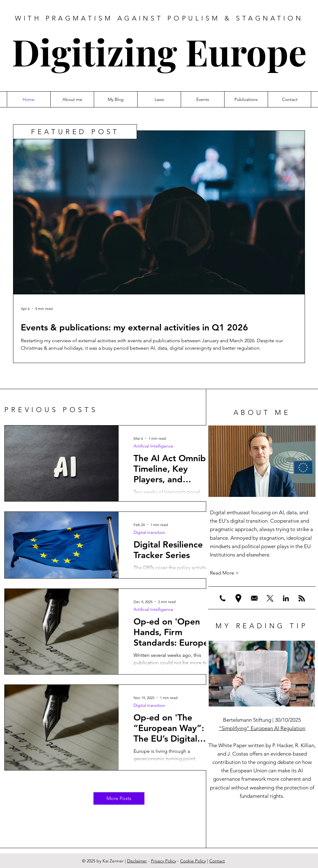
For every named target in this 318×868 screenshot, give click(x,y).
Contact (217, 861)
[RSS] (302, 598)
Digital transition (149, 532)
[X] (270, 598)
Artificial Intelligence (153, 446)
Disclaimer (137, 861)
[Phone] (223, 598)
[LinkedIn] (286, 598)
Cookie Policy (193, 861)
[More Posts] (119, 798)
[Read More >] (262, 573)
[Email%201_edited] (254, 598)
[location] (238, 598)
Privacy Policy (164, 861)
